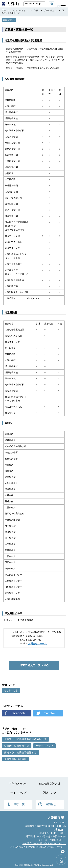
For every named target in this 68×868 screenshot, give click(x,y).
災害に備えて (9, 20)
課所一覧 (19, 804)
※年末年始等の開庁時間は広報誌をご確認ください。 (38, 847)
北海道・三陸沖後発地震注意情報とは (25, 739)
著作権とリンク (18, 784)
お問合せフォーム (37, 644)
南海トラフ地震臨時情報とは (20, 752)
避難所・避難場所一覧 (17, 746)
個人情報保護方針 (50, 784)
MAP (60, 829)
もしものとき (11, 690)
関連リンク (50, 793)
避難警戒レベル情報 (15, 759)
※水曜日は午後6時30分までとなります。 (44, 843)
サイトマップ (18, 793)
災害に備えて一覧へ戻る (34, 665)
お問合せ (51, 804)
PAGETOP (61, 862)
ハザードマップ (44, 746)
